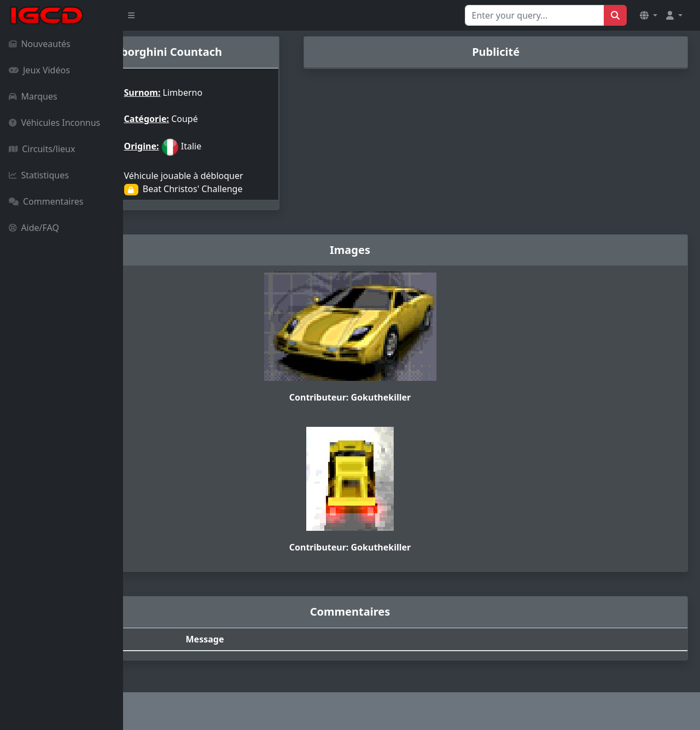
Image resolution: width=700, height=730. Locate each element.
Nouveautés (40, 44)
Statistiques (39, 175)
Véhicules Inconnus (54, 123)
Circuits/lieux (42, 149)
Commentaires (46, 201)
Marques (33, 96)
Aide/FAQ (34, 228)
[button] (649, 15)
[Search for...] (535, 15)
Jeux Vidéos (39, 70)
